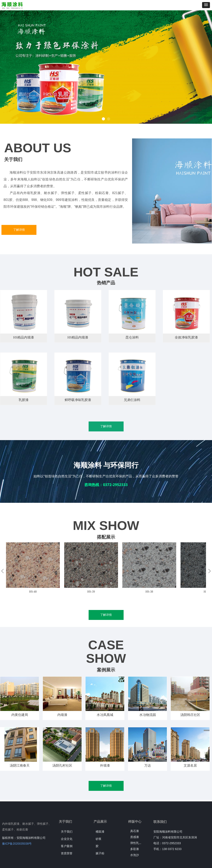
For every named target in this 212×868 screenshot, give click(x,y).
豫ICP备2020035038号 (17, 844)
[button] (206, 5)
